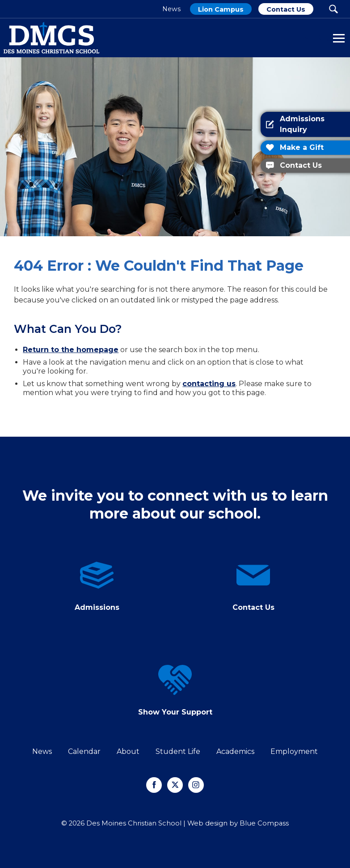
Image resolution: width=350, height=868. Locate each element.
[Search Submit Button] (333, 9)
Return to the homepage (71, 350)
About (128, 751)
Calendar (84, 751)
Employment (294, 751)
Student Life (178, 751)
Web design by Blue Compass (238, 823)
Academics (235, 751)
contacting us (209, 384)
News (42, 751)
